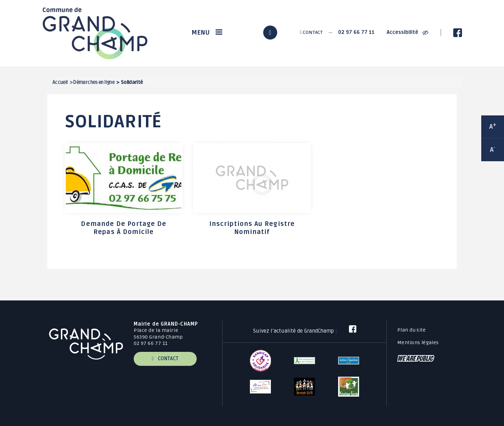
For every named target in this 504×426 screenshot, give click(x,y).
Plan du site (411, 330)
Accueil (60, 82)
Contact (311, 32)
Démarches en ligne (94, 82)
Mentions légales (418, 343)
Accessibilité (408, 32)
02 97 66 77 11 (356, 32)
